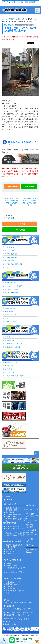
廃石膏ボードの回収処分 (12, 289)
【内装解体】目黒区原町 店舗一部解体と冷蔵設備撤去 (30, 202)
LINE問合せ (29, 187)
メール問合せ (12, 187)
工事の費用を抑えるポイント (14, 344)
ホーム (5, 19)
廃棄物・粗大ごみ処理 (12, 308)
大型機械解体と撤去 (11, 257)
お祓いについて (10, 267)
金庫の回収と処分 (10, 247)
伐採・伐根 (21, 19)
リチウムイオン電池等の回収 (14, 264)
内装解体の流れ (10, 340)
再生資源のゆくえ (10, 366)
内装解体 (8, 337)
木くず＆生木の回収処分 (12, 293)
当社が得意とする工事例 (12, 347)
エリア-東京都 (22, 25)
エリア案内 (30, 514)
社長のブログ (31, 550)
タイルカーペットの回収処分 (14, 286)
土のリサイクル (10, 372)
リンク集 (30, 539)
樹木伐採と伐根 (10, 261)
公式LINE (30, 554)
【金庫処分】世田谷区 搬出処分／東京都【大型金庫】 (11, 202)
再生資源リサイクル (11, 362)
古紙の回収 (9, 369)
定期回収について (10, 315)
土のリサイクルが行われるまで (14, 376)
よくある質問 (9, 218)
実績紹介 (12, 19)
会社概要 (30, 527)
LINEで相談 (20, 230)
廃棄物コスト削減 (10, 322)
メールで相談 (20, 224)
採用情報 (30, 532)
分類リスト (9, 318)
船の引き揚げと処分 (11, 254)
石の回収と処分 (10, 251)
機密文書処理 (9, 312)
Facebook (30, 552)
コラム (29, 541)
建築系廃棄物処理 (10, 283)
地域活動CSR (31, 525)
